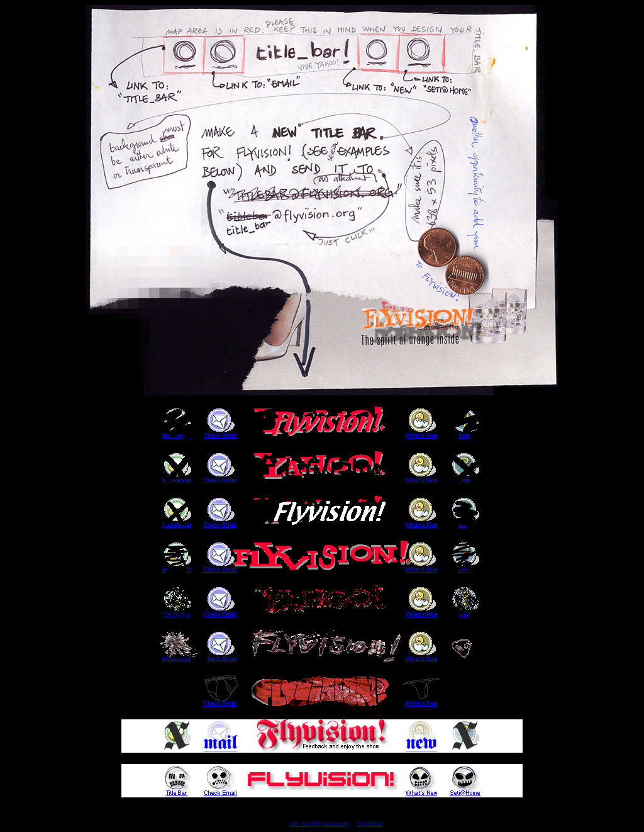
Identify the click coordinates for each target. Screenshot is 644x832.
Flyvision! (370, 824)
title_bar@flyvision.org (319, 824)
